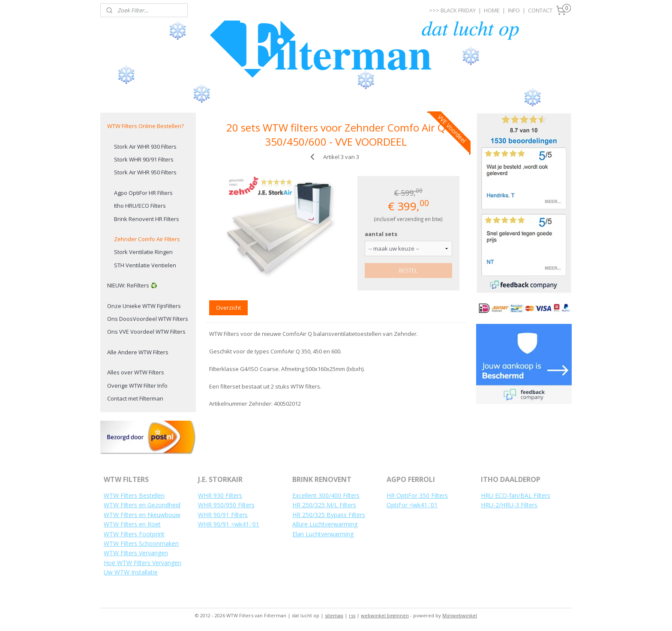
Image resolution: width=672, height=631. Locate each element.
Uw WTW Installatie (131, 572)
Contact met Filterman (135, 398)
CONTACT (540, 10)
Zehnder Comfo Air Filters (147, 239)
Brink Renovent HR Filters (147, 219)
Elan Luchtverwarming (323, 534)
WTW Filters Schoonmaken (141, 543)
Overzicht (228, 308)
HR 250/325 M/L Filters (324, 505)
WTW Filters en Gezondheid (142, 505)
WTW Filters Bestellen (134, 495)
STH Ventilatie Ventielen (145, 265)
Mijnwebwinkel (460, 615)
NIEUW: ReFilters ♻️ (132, 285)
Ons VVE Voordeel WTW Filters (146, 332)
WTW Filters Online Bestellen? (145, 126)
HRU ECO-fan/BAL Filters (516, 495)
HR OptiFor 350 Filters (417, 495)
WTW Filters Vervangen (136, 553)
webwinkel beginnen (385, 615)
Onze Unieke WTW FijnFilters (144, 306)
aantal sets (381, 234)
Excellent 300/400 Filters (326, 495)
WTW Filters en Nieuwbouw (142, 515)
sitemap (334, 615)
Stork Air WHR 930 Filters (145, 147)
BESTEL (409, 270)
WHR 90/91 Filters (223, 515)
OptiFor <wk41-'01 (412, 505)
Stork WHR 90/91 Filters (144, 159)
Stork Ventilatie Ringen (143, 252)
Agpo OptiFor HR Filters (143, 193)
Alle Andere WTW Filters (138, 352)
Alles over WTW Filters (136, 372)
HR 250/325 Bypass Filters (329, 515)
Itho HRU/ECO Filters (140, 206)
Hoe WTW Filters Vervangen (142, 563)
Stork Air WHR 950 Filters (145, 172)
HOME (492, 10)
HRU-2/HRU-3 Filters (509, 505)
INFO (514, 10)
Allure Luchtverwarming (325, 524)
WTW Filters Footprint (134, 534)
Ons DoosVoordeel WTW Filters (148, 319)
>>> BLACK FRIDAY (452, 10)
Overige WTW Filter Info (137, 386)
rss (352, 615)
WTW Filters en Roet (132, 524)
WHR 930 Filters (220, 495)
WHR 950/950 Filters (226, 505)
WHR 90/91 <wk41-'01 (229, 524)
